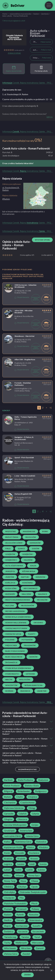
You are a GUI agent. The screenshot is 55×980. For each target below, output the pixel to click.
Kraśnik (21, 859)
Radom (36, 14)
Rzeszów (34, 915)
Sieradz (20, 920)
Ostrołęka (9, 892)
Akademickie (29, 531)
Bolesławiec (24, 791)
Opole (35, 887)
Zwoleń (26, 954)
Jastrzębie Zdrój (12, 836)
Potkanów (27, 640)
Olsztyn (22, 887)
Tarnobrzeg (10, 937)
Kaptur (25, 577)
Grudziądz (9, 831)
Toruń (37, 937)
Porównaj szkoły (41, 69)
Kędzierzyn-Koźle (13, 847)
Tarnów (25, 937)
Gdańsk (23, 814)
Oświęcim (9, 898)
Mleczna (10, 605)
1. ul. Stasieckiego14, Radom (15, 94)
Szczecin (23, 931)
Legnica (8, 864)
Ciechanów (10, 802)
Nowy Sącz (34, 875)
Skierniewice (36, 920)
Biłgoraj (8, 791)
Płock (34, 903)
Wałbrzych (21, 943)
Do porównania (22, 297)
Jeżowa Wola (29, 571)
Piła (21, 898)
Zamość (40, 948)
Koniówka (27, 583)
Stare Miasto (12, 674)
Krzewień (10, 594)
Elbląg (32, 808)
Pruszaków (30, 645)
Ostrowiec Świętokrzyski (33, 892)
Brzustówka (12, 537)
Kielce (31, 847)
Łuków (41, 870)
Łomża (43, 864)
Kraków (8, 859)
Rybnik (20, 915)
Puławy (35, 909)
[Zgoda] (51, 970)
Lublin (30, 870)
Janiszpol (10, 571)
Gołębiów (10, 554)
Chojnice (33, 797)
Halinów (28, 560)
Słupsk (7, 926)
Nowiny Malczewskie (16, 623)
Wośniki (9, 691)
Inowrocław (26, 831)
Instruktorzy (32, 83)
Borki (45, 531)
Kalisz (7, 842)
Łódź (32, 864)
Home (5, 14)
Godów (36, 549)
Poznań (8, 909)
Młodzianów (28, 605)
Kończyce (10, 583)
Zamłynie (45, 14)
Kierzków (40, 577)
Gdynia (35, 814)
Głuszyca (22, 819)
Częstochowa (27, 802)
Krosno (34, 859)
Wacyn (9, 680)
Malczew (26, 594)
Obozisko (38, 623)
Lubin (18, 870)
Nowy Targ (10, 881)
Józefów (10, 577)
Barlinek (8, 780)
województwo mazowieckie (20, 14)
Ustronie (30, 674)
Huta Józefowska (14, 566)
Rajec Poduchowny (15, 651)
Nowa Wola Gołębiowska (18, 617)
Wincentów (11, 685)
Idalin (33, 566)
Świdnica (9, 931)
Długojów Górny (14, 543)
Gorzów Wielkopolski (15, 825)
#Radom (6, 199)
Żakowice (25, 691)
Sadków (33, 657)
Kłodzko (43, 847)
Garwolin (9, 814)
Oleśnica (9, 887)
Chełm (20, 797)
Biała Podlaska (25, 780)
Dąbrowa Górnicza (14, 808)
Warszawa (37, 943)
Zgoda (27, 975)
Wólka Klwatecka (34, 685)
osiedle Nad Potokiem (16, 628)
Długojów (31, 537)
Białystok (43, 780)
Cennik (16, 83)
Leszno (21, 864)
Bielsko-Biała (32, 786)
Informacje (7, 83)
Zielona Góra (11, 954)
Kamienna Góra (23, 842)
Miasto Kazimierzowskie (18, 600)
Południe (10, 640)
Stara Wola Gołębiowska (18, 668)
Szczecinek (38, 931)
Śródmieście (11, 662)
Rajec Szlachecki (14, 657)
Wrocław (26, 948)
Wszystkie (10, 531)
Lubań (7, 870)
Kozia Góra (11, 588)
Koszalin (20, 853)
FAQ (49, 83)
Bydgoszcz (41, 791)
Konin (7, 853)
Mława (19, 875)
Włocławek (10, 948)
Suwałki (37, 926)
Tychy (7, 943)
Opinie (42, 83)
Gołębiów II (11, 560)
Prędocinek (11, 645)
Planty (32, 634)
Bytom (8, 797)
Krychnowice (31, 588)
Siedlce (8, 920)
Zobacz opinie (14, 53)
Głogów (8, 819)
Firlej (8, 549)
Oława (35, 881)
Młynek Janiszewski (15, 611)
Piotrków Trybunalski (15, 903)
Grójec (35, 825)
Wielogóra (25, 680)
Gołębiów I (28, 554)
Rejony (23, 83)
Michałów (42, 600)
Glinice (21, 549)
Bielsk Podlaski (12, 786)
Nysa (23, 881)
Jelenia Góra (32, 836)
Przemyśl (22, 909)
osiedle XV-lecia (13, 634)
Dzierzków (35, 543)
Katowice (41, 842)
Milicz (7, 875)
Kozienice (34, 853)
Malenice (43, 594)
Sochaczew (22, 926)
